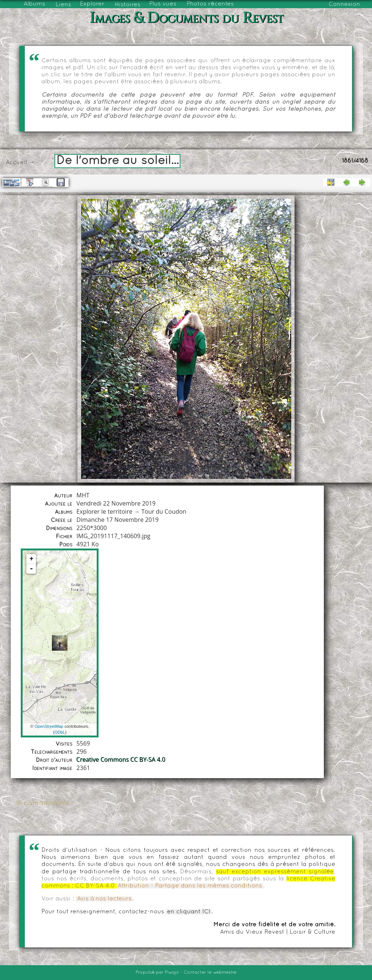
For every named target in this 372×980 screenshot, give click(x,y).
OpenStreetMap (49, 726)
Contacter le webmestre (210, 973)
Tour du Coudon (164, 511)
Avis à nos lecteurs (104, 899)
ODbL (60, 732)
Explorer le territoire (104, 511)
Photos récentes (210, 4)
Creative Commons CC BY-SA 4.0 (121, 760)
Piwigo (172, 973)
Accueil (16, 163)
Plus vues (163, 4)
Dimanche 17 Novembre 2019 (117, 520)
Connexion (344, 4)
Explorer (92, 4)
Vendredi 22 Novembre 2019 (116, 503)
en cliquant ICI (189, 912)
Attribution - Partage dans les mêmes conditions (190, 886)
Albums (34, 4)
